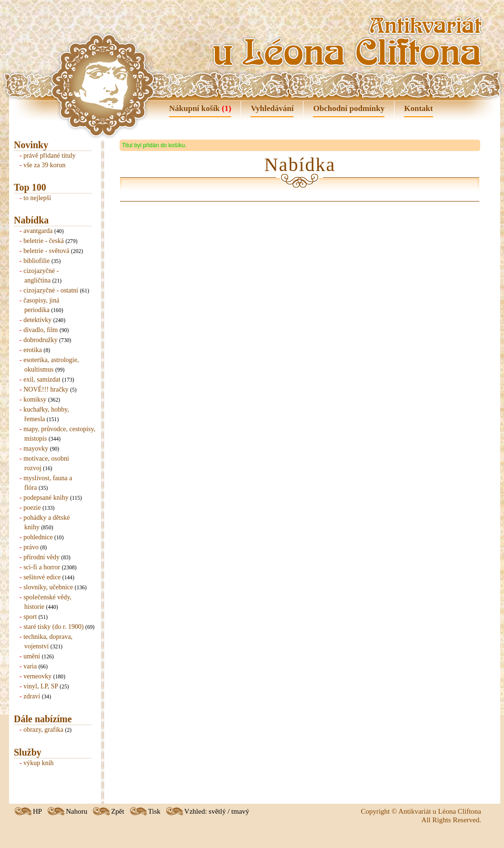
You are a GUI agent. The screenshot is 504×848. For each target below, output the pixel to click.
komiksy (35, 399)
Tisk (154, 811)
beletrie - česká (44, 241)
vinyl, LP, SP (41, 686)
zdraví (32, 696)
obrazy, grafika (43, 730)
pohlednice (38, 537)
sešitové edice (42, 577)
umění (32, 656)
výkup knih (38, 763)
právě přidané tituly (50, 156)
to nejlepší (37, 198)
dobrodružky (40, 340)
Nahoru (76, 811)
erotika (33, 350)
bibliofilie (36, 261)
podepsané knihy (46, 498)
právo (31, 547)
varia (30, 666)
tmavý (241, 811)
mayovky (36, 449)
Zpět (118, 811)
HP (37, 811)
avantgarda (38, 231)
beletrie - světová (46, 251)
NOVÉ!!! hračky (46, 389)
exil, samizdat (42, 379)
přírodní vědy (41, 557)
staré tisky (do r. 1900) (53, 627)
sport (30, 617)
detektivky (37, 320)
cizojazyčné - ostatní (51, 290)
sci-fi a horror (42, 567)
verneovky (37, 676)
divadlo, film (40, 330)
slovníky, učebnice (48, 587)
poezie (32, 508)
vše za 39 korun (44, 165)
